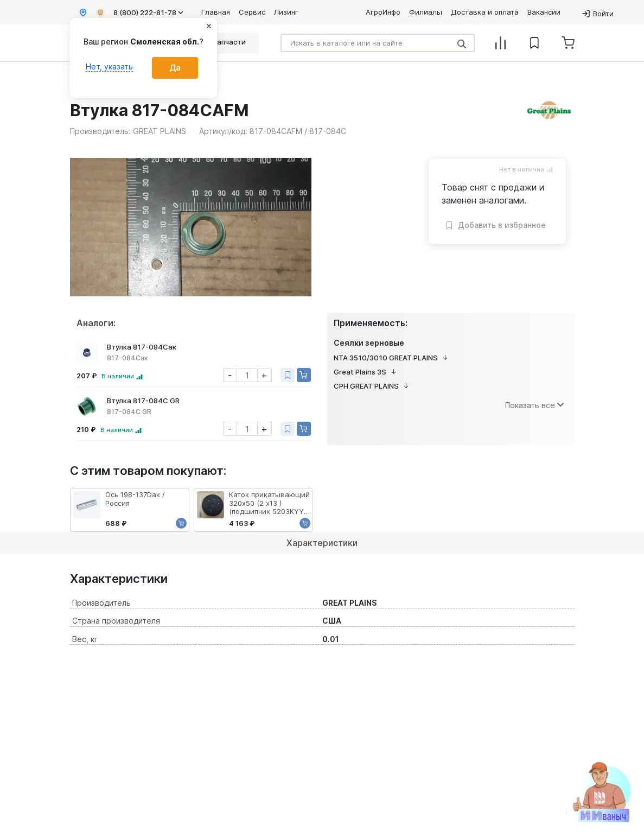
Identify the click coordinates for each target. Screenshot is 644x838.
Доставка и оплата (485, 12)
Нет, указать (109, 66)
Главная (216, 12)
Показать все (534, 405)
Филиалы (426, 12)
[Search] (378, 43)
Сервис (252, 12)
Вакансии (544, 12)
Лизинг (286, 12)
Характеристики (322, 543)
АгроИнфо (383, 12)
